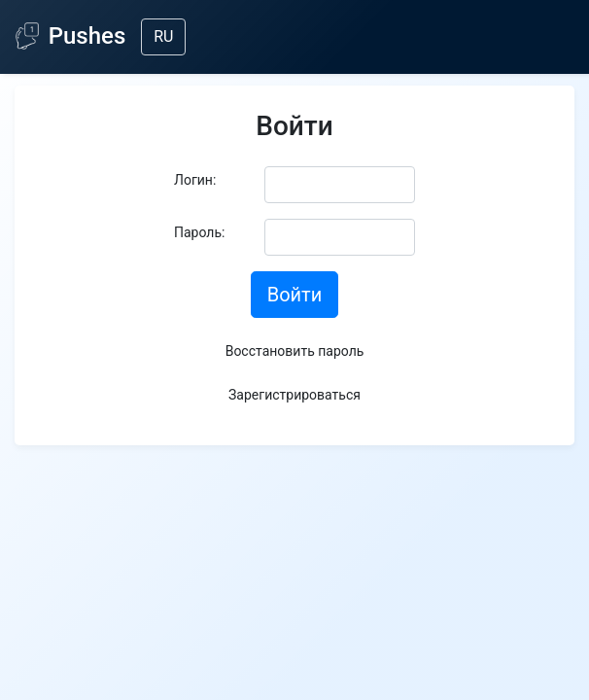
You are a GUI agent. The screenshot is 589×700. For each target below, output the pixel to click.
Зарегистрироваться (294, 395)
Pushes (70, 36)
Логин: (195, 180)
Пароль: (199, 232)
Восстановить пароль (295, 351)
